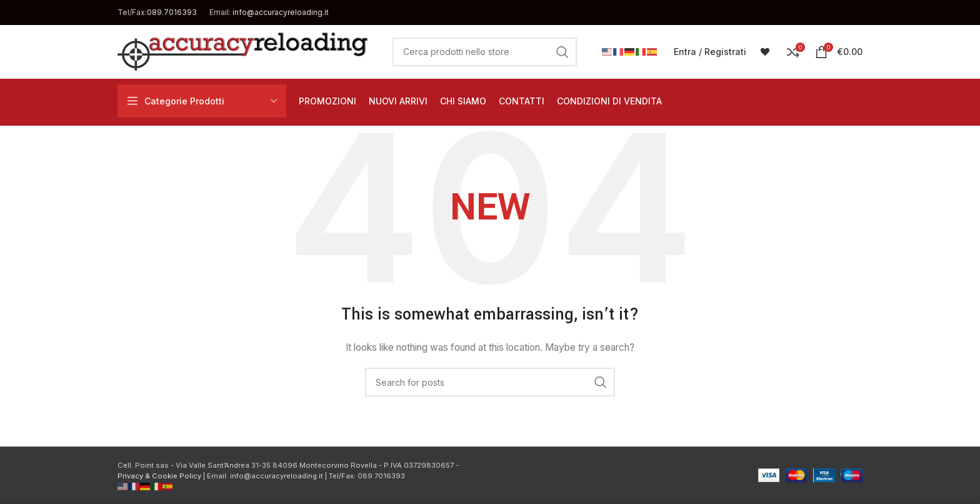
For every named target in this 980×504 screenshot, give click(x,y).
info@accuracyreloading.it (281, 12)
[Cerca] (485, 52)
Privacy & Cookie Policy (159, 476)
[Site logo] (242, 50)
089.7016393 (172, 12)
